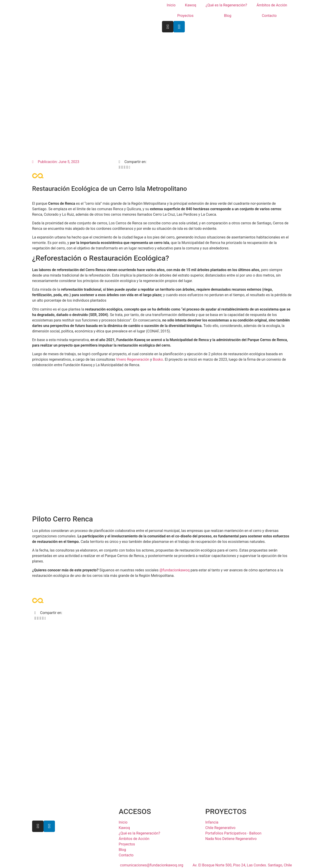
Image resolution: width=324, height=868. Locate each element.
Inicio (171, 5)
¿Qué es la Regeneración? (226, 5)
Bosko (158, 359)
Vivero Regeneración (133, 359)
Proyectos (185, 16)
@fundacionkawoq (175, 570)
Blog (228, 16)
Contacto (269, 16)
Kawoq (191, 5)
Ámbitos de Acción (272, 5)
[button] (120, 167)
